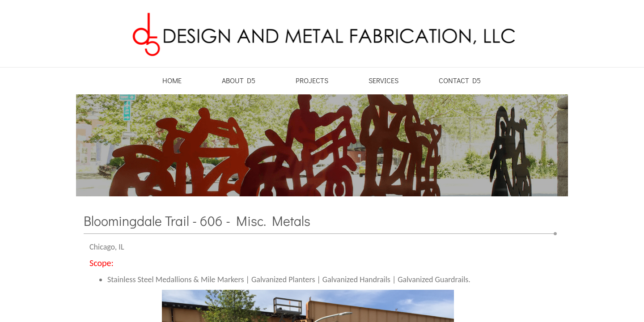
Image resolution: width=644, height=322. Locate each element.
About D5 (239, 80)
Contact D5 (460, 80)
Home (172, 80)
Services (383, 80)
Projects (312, 80)
